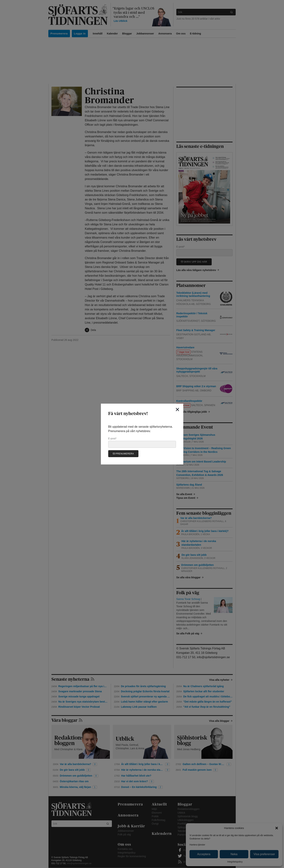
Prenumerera (123, 454)
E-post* (142, 442)
